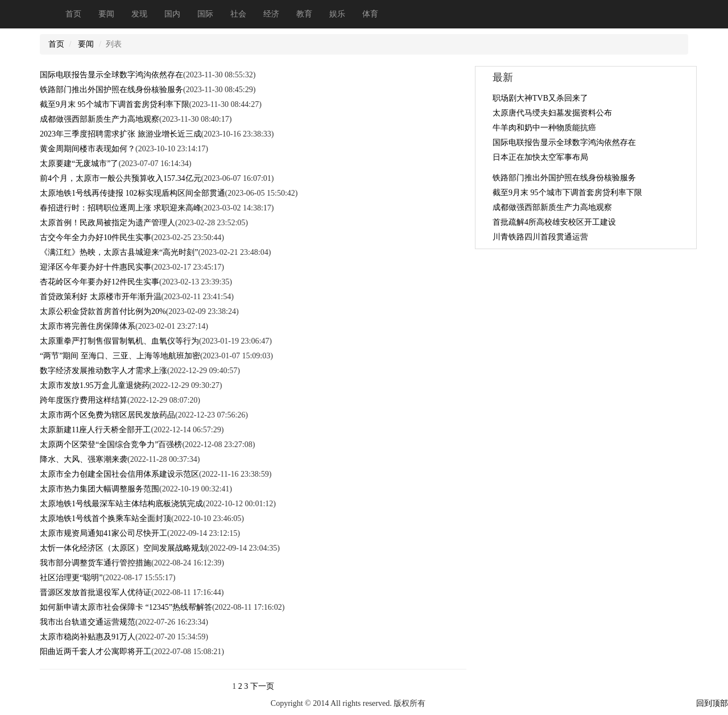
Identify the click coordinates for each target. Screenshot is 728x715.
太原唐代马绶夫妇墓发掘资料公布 (552, 113)
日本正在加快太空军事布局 (540, 157)
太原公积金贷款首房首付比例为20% (103, 311)
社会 (238, 14)
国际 (205, 14)
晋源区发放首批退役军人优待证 (96, 592)
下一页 (262, 686)
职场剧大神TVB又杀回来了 (540, 98)
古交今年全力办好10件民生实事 (96, 237)
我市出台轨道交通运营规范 (88, 622)
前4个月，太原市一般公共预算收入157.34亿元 (121, 178)
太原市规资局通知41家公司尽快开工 (104, 533)
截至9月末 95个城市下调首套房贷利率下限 (115, 104)
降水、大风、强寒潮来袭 (84, 459)
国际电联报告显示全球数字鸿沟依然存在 (111, 75)
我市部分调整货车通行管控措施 (96, 563)
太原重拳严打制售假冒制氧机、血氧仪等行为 (119, 341)
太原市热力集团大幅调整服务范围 (100, 489)
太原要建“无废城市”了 (79, 164)
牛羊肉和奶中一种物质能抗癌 (544, 128)
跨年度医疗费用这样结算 (84, 400)
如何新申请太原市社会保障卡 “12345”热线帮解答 (126, 607)
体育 (370, 14)
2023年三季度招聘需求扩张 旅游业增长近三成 (121, 134)
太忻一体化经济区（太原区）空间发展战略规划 (123, 548)
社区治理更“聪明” (71, 578)
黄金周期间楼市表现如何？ (88, 149)
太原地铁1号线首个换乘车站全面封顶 (106, 518)
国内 (172, 14)
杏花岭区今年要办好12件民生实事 (100, 282)
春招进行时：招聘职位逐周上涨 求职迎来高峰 (121, 208)
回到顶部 (712, 703)
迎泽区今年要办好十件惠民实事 (96, 267)
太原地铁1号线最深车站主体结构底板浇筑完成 (121, 504)
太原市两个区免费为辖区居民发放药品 (107, 415)
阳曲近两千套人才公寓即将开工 (96, 652)
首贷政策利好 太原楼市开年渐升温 (101, 297)
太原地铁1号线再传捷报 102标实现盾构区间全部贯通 (133, 193)
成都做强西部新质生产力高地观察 (100, 119)
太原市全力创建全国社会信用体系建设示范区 (119, 474)
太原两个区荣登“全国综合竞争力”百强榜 (111, 445)
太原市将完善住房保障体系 (88, 326)
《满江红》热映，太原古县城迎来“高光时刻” (119, 252)
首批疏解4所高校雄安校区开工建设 (554, 222)
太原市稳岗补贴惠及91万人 (88, 637)
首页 (73, 14)
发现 (139, 14)
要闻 (106, 14)
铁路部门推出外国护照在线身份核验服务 (111, 90)
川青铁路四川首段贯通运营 (540, 237)
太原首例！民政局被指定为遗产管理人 (107, 223)
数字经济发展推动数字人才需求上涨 (104, 371)
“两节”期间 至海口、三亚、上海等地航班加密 (120, 356)
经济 (271, 14)
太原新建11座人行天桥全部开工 (95, 430)
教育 (304, 14)
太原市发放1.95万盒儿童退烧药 (95, 385)
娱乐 (337, 14)
